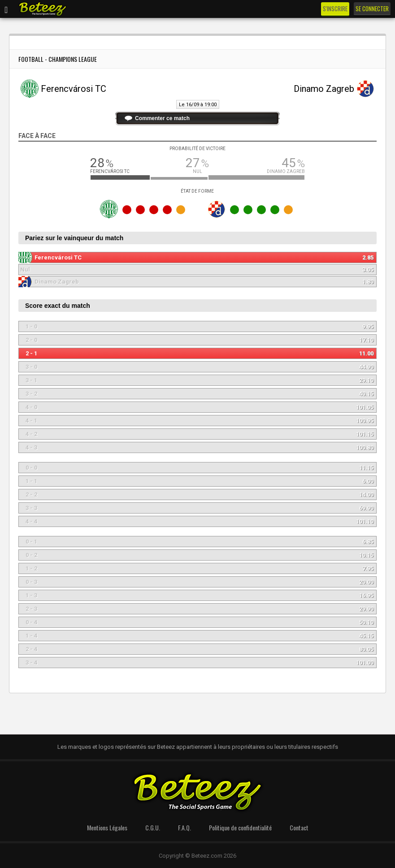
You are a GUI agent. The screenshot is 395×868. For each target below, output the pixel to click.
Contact (299, 827)
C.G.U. (153, 827)
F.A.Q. (184, 827)
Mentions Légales (107, 827)
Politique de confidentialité (240, 827)
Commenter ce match (162, 118)
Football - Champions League (58, 59)
